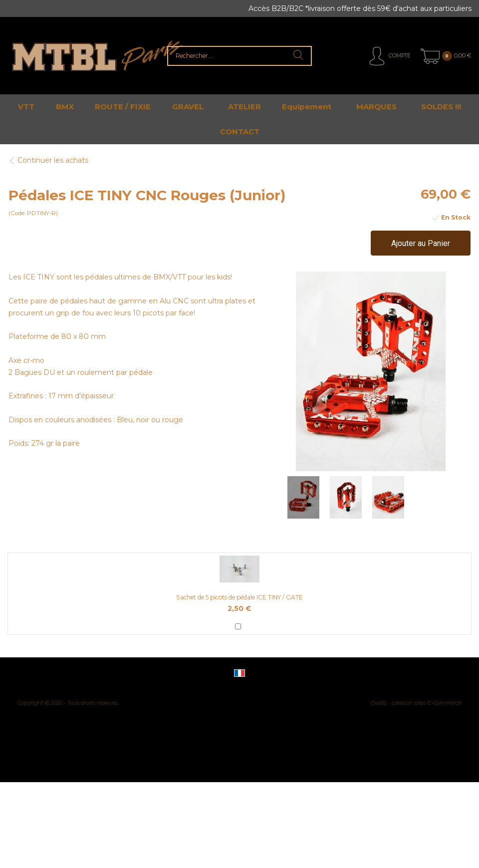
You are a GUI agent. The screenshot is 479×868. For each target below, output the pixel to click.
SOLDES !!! (441, 107)
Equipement (307, 107)
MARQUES (376, 107)
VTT (26, 107)
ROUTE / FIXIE (123, 107)
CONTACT (240, 132)
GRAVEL (188, 107)
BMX (65, 107)
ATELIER (244, 107)
